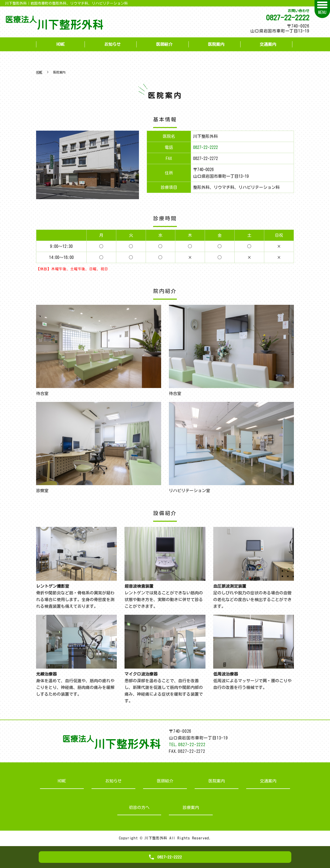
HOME (61, 44)
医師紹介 (164, 44)
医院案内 (216, 44)
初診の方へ (139, 807)
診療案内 (191, 807)
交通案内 (268, 44)
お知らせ (112, 44)
